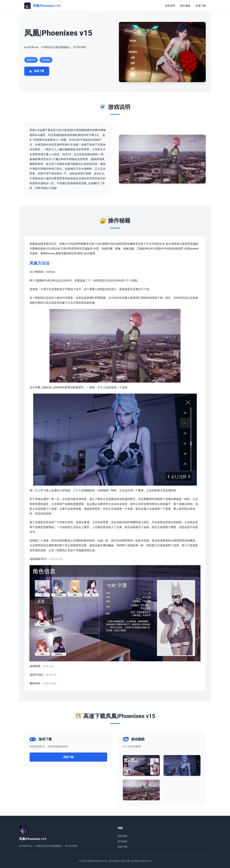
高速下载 (201, 6)
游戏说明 (170, 6)
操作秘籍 (185, 6)
